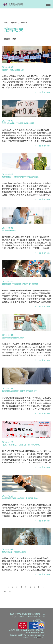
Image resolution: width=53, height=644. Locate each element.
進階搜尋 (14, 22)
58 (10, 591)
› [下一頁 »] (15, 591)
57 (5, 591)
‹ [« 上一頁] (4, 587)
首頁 (6, 22)
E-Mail (40, 637)
